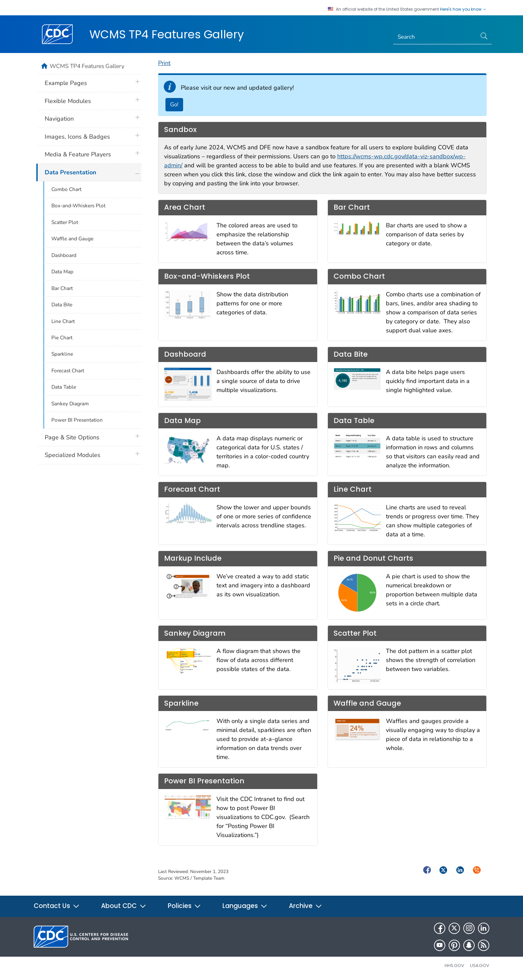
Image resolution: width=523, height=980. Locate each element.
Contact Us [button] (57, 906)
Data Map (62, 272)
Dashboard (64, 255)
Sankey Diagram (70, 404)
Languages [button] (245, 906)
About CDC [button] (124, 906)
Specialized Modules (73, 455)
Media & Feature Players (78, 154)
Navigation (59, 119)
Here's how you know (463, 9)
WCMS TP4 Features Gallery (167, 34)
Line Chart (63, 321)
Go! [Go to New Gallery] (174, 104)
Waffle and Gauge (72, 239)
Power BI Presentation (77, 420)
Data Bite (62, 305)
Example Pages (66, 83)
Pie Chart (62, 338)
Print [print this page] (164, 63)
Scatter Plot (65, 222)
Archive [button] (306, 906)
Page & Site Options (72, 437)
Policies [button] (184, 906)
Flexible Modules (68, 101)
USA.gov (480, 965)
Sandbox (180, 129)
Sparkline (62, 354)
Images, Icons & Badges (77, 137)
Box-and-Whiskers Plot (78, 206)
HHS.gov (454, 965)
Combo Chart (66, 189)
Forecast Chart (68, 371)
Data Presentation (71, 172)
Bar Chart (62, 288)
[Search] (435, 37)
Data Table (64, 387)
